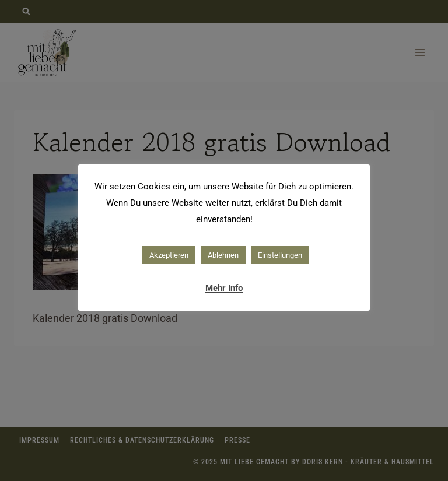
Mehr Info (224, 288)
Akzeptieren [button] (169, 255)
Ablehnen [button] (223, 255)
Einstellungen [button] (280, 255)
